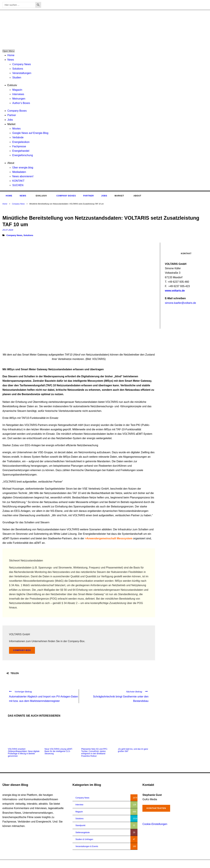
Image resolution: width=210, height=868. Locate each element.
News (11, 60)
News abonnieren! (23, 176)
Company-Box (22, 650)
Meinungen (19, 99)
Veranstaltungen (22, 73)
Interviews (18, 94)
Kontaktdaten (156, 808)
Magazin (17, 90)
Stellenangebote (83, 832)
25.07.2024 (8, 230)
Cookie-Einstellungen (155, 824)
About (11, 163)
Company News (22, 64)
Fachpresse (19, 146)
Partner (12, 115)
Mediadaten (19, 172)
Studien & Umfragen (84, 839)
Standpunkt (80, 825)
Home (11, 55)
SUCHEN (18, 185)
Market (11, 124)
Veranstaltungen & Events (87, 846)
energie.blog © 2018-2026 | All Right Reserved (23, 864)
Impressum (190, 864)
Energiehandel (21, 151)
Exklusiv (12, 85)
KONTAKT (18, 181)
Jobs (10, 120)
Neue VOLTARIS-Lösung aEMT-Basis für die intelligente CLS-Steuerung (59, 751)
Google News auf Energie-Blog (30, 133)
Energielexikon (21, 142)
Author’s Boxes (21, 103)
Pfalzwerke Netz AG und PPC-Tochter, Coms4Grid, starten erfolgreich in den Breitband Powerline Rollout (94, 753)
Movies (16, 129)
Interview (79, 805)
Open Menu (9, 51)
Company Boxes (17, 111)
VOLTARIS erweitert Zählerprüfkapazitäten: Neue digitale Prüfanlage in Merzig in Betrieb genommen (24, 753)
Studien (17, 78)
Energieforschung (23, 155)
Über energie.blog (23, 168)
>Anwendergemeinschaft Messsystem (109, 538)
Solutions (18, 69)
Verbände (18, 137)
